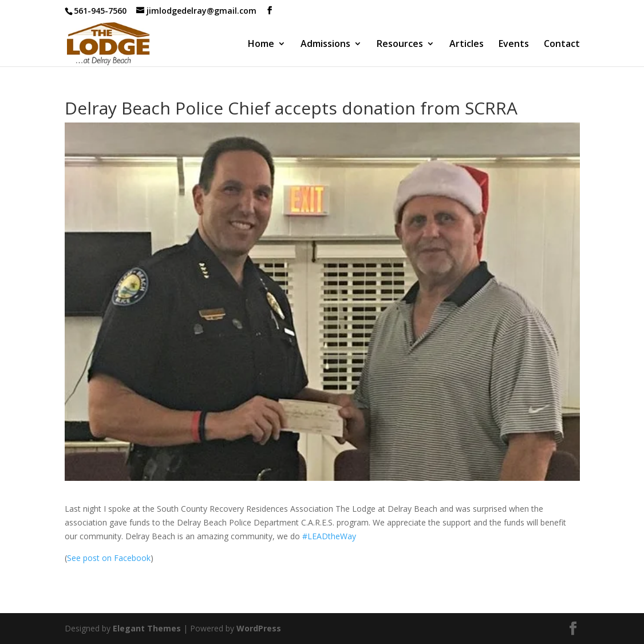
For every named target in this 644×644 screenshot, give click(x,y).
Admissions (325, 45)
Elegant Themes (147, 628)
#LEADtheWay (329, 536)
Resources (400, 45)
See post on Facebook (109, 558)
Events (514, 45)
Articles (467, 45)
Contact (562, 45)
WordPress (259, 628)
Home (261, 45)
